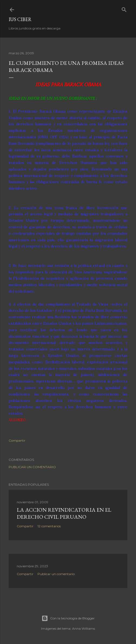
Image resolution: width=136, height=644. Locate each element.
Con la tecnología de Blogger (68, 618)
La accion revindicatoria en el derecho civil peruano (64, 513)
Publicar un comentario (32, 467)
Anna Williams (84, 628)
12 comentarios (49, 526)
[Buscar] (124, 9)
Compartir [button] (17, 440)
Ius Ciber (20, 19)
